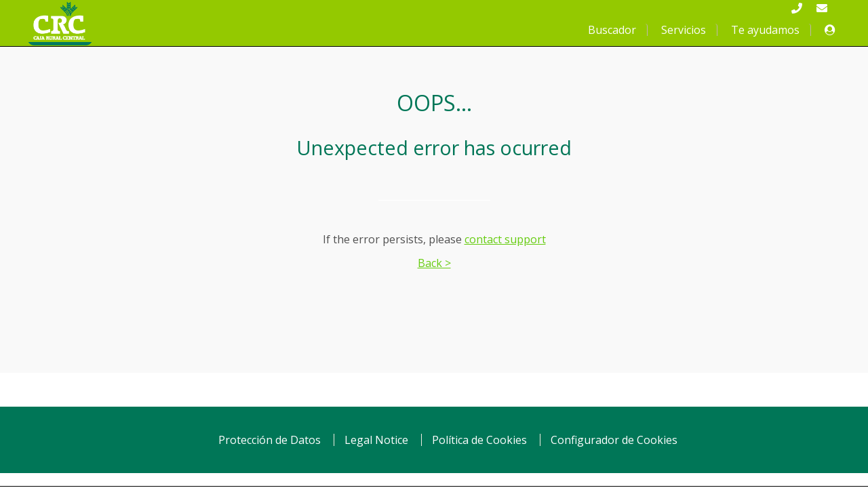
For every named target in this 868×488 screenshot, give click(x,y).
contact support (505, 239)
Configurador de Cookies (614, 440)
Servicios (684, 30)
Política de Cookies (479, 440)
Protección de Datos (270, 440)
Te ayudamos (765, 30)
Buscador (612, 30)
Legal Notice (376, 440)
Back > (434, 263)
